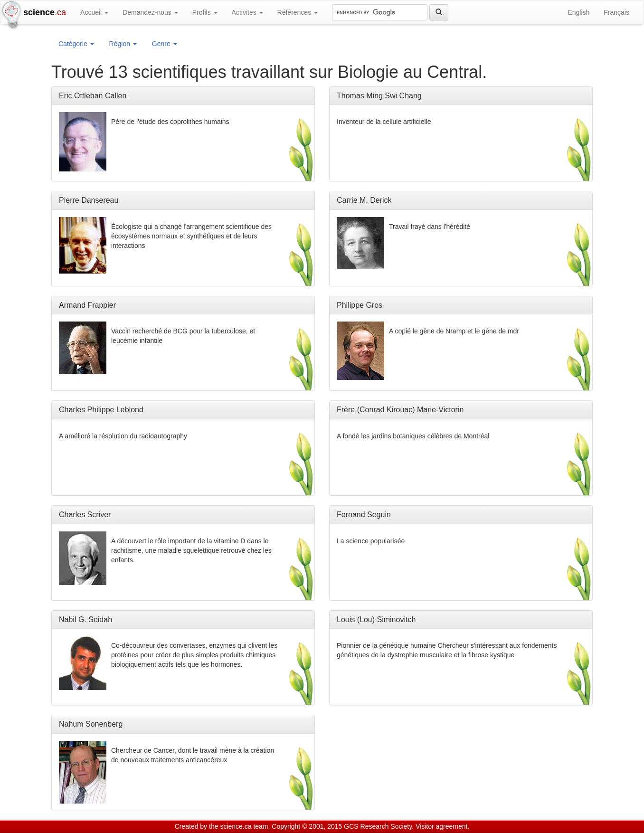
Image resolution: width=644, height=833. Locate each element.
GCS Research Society (378, 826)
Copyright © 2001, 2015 (307, 826)
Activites (247, 12)
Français (616, 12)
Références (298, 12)
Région (123, 44)
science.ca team (244, 826)
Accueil (94, 12)
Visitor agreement (441, 826)
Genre (165, 44)
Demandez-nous (150, 12)
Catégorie (76, 44)
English (578, 12)
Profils (205, 12)
